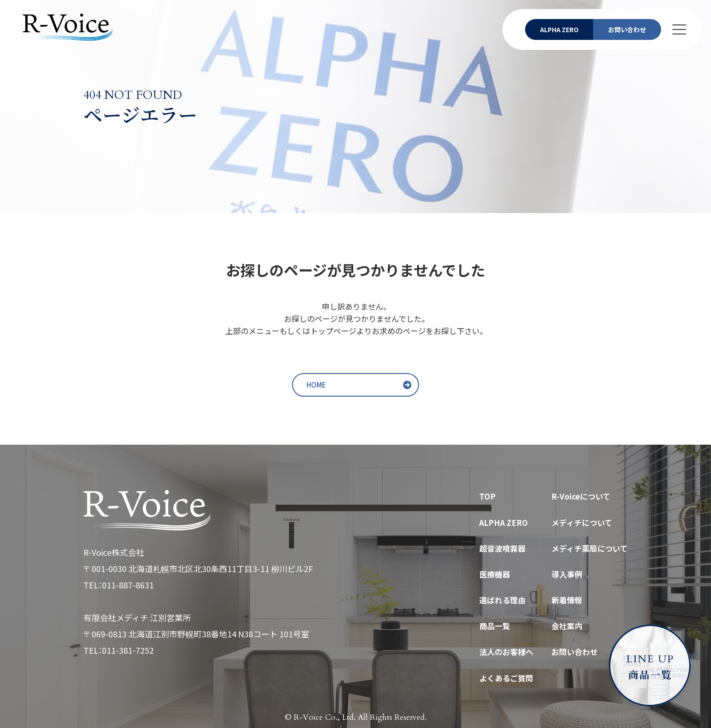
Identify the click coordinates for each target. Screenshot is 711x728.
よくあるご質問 (506, 678)
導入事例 (567, 574)
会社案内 (567, 626)
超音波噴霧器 (502, 548)
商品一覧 (495, 626)
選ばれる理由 (502, 600)
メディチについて (582, 522)
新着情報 (567, 600)
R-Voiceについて (581, 496)
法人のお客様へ (506, 652)
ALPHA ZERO (504, 522)
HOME (316, 385)
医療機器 (495, 574)
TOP (487, 496)
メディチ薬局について (589, 548)
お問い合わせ (575, 652)
